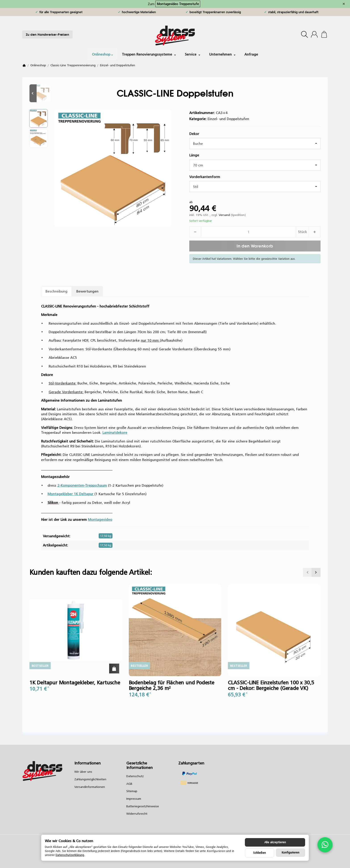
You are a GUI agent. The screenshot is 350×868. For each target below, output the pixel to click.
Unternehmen (222, 54)
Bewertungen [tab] (87, 291)
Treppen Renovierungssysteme (149, 54)
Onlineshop (102, 54)
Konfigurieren (291, 852)
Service (193, 54)
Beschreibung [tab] (56, 291)
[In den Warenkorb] (255, 246)
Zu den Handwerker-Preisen (47, 34)
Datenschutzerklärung (70, 855)
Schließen (259, 853)
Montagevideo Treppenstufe (178, 4)
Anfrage (251, 54)
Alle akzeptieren (275, 842)
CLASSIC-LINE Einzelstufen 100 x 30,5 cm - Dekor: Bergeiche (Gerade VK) (271, 685)
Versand (225, 215)
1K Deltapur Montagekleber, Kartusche (75, 683)
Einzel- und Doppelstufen (228, 119)
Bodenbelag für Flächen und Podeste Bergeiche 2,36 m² (172, 685)
